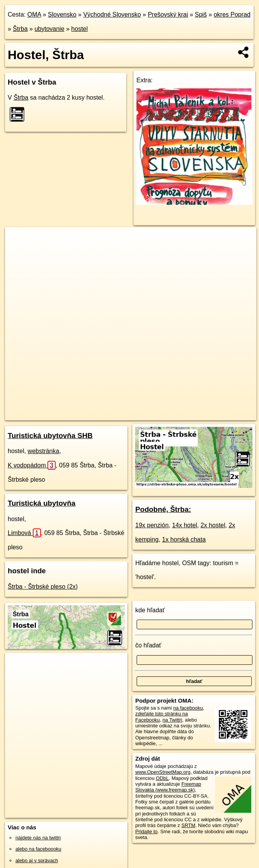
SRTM (188, 825)
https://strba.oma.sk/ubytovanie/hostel (216, 414)
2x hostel (213, 525)
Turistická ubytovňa (41, 503)
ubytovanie (49, 29)
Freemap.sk (152, 414)
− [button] (18, 252)
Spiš (201, 14)
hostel (80, 29)
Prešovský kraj (168, 14)
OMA (34, 14)
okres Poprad (232, 14)
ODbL (162, 778)
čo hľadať (148, 645)
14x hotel (185, 525)
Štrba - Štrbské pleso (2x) (43, 587)
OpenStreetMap (112, 414)
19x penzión (152, 525)
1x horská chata (184, 539)
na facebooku (188, 708)
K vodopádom (32, 465)
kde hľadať (150, 610)
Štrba (20, 29)
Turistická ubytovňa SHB (50, 436)
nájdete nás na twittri (38, 838)
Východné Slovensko (112, 14)
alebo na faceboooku (38, 849)
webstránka (44, 451)
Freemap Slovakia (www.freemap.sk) (168, 787)
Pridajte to (146, 831)
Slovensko (62, 14)
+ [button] (18, 240)
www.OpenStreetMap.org (163, 772)
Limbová (24, 533)
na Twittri (172, 720)
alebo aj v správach (37, 860)
